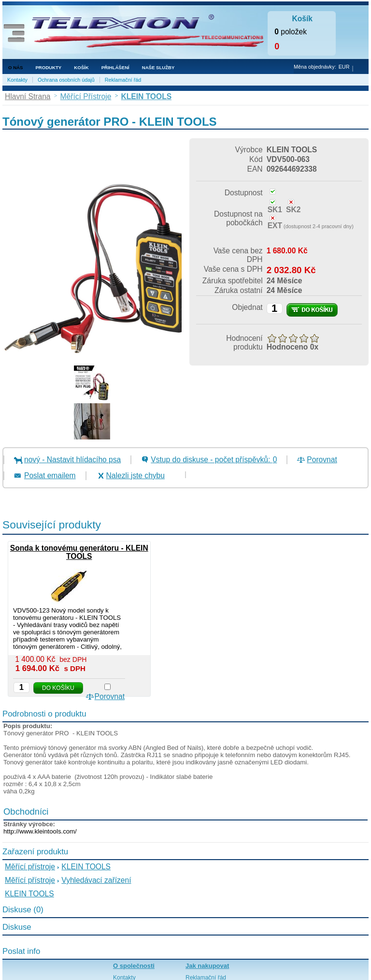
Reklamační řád (123, 80)
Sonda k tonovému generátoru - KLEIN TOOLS (79, 552)
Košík (81, 67)
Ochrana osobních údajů (66, 80)
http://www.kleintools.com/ (40, 831)
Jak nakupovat (207, 966)
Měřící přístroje (30, 867)
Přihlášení (115, 67)
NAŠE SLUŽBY (158, 67)
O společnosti (134, 966)
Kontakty (17, 80)
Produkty (48, 67)
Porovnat (322, 460)
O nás (15, 67)
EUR (344, 67)
